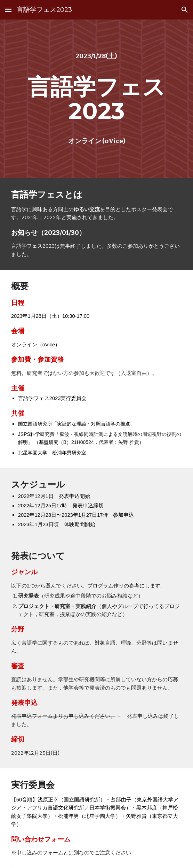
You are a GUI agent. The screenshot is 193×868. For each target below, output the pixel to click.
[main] (96, 56)
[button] (8, 10)
